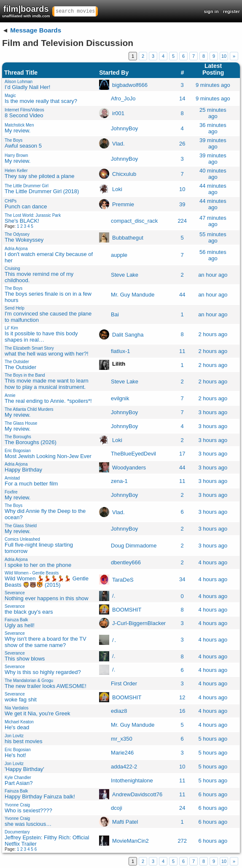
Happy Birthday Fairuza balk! (40, 797)
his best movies (24, 741)
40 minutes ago (213, 174)
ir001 (118, 113)
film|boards (26, 11)
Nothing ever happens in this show (47, 598)
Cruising (12, 268)
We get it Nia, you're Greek (37, 713)
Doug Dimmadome (134, 546)
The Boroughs (18, 437)
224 (182, 221)
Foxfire (11, 492)
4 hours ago (213, 562)
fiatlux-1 (121, 351)
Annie (10, 395)
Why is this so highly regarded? (43, 672)
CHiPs (11, 201)
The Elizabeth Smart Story (29, 348)
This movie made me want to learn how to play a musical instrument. (47, 384)
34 (182, 579)
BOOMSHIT (127, 610)
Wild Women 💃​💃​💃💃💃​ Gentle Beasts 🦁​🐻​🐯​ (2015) (47, 582)
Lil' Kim (11, 328)
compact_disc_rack (134, 221)
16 (182, 711)
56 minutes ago (213, 255)
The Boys (13, 140)
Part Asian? (19, 783)
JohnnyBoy (124, 128)
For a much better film (31, 484)
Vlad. (118, 144)
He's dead (17, 727)
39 (182, 204)
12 (182, 697)
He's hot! (15, 755)
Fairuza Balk (16, 620)
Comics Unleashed (22, 539)
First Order (124, 683)
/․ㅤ (114, 640)
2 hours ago (213, 334)
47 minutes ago (213, 221)
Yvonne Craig (17, 805)
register (231, 11)
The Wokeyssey (24, 240)
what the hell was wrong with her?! (47, 354)
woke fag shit (21, 700)
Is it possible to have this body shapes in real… (41, 337)
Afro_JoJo (123, 98)
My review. (17, 131)
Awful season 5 (23, 146)
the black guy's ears (29, 612)
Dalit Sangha (128, 334)
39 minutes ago (213, 143)
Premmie (123, 204)
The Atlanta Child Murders (29, 409)
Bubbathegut (128, 238)
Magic (10, 96)
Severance (15, 593)
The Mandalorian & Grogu (29, 681)
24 (182, 808)
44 (182, 295)
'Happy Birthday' (24, 769)
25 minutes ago (213, 113)
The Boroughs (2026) (31, 442)
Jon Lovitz (14, 736)
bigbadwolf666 (130, 85)
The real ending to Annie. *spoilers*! (48, 401)
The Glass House (21, 423)
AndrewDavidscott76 (137, 794)
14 (182, 98)
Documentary (17, 832)
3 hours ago (213, 412)
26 (182, 144)
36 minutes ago (213, 128)
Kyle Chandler (18, 778)
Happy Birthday (23, 470)
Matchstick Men (19, 125)
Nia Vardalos (17, 708)
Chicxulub (124, 174)
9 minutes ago (213, 85)
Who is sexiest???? (28, 810)
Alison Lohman (19, 82)
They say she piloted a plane (40, 176)
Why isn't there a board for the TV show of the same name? (46, 642)
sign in (211, 11)
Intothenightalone (132, 780)
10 (224, 56)
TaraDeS (123, 579)
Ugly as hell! (20, 625)
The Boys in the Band (25, 375)
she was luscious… (28, 824)
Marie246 (122, 753)
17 (182, 454)
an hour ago (213, 275)
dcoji (117, 808)
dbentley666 (126, 562)
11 (182, 351)
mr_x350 (122, 739)
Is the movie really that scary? (41, 101)
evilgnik (120, 398)
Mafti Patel (125, 822)
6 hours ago (213, 794)
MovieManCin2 (130, 841)
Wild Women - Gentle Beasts (32, 573)
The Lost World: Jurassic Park (33, 215)
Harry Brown (16, 155)
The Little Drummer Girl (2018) (42, 191)
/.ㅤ (114, 596)
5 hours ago (213, 739)
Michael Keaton (19, 722)
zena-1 (119, 481)
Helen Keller (16, 171)
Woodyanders (129, 468)
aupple (119, 255)
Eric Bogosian (18, 451)
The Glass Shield (21, 526)
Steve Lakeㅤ (125, 275)
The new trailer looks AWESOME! (46, 686)
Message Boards (36, 30)
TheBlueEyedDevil (133, 454)
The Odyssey (17, 234)
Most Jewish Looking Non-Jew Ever (48, 456)
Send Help (15, 308)
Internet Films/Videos (24, 110)
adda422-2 (124, 767)
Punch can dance (26, 206)
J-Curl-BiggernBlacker (139, 623)
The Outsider (17, 362)
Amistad (12, 478)
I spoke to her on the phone (38, 565)
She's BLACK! (22, 221)
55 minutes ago (213, 237)
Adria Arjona (16, 249)
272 (182, 841)
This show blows (25, 659)
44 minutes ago (213, 189)
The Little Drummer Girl (27, 186)
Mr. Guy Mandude (133, 295)
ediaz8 (119, 711)
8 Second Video (24, 115)
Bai (115, 314)
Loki (117, 189)
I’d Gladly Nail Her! (27, 87)
